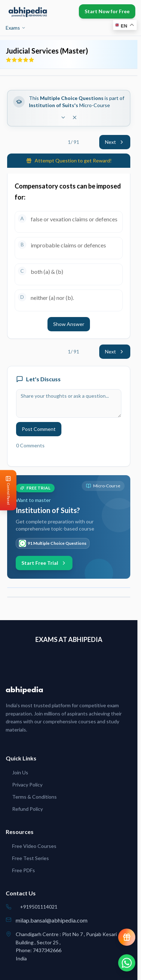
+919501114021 (39, 907)
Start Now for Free (107, 11)
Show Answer (69, 324)
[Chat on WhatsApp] (127, 963)
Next (115, 142)
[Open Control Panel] (6, 490)
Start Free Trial (44, 563)
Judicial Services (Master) (47, 51)
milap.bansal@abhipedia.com (52, 920)
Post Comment (39, 429)
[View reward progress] (127, 937)
